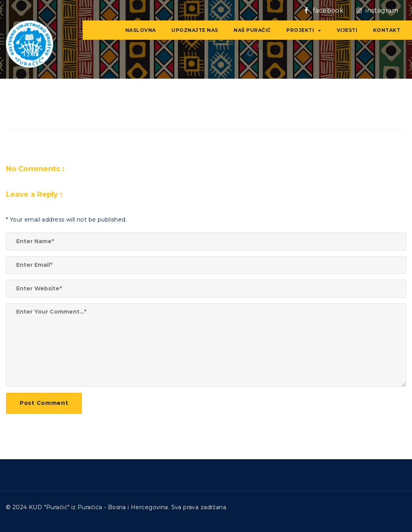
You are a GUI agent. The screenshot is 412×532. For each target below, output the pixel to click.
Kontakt (387, 30)
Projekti (304, 30)
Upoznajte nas (195, 30)
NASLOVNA (141, 30)
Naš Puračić (252, 30)
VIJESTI (347, 30)
